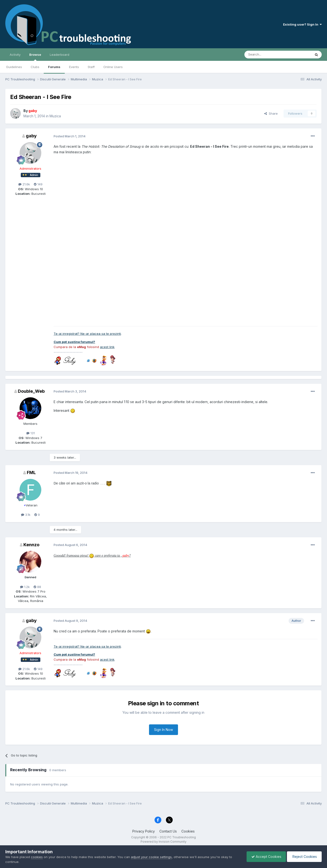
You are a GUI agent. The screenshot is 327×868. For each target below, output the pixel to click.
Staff (91, 67)
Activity (15, 55)
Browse (35, 57)
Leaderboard (60, 55)
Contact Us (168, 831)
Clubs (35, 67)
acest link (107, 347)
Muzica (55, 116)
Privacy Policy (144, 831)
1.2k (25, 587)
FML (31, 472)
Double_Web (31, 391)
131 (31, 433)
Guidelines (14, 67)
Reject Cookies (304, 857)
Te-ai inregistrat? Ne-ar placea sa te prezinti (87, 334)
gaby (31, 136)
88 (37, 587)
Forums (54, 67)
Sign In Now (163, 730)
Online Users (113, 67)
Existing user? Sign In (302, 24)
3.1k (26, 515)
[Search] (265, 55)
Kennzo (31, 545)
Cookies (188, 831)
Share (271, 113)
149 (38, 184)
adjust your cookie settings (151, 857)
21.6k (24, 184)
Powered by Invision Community (163, 842)
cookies (37, 857)
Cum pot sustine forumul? (74, 342)
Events (74, 67)
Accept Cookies (265, 857)
